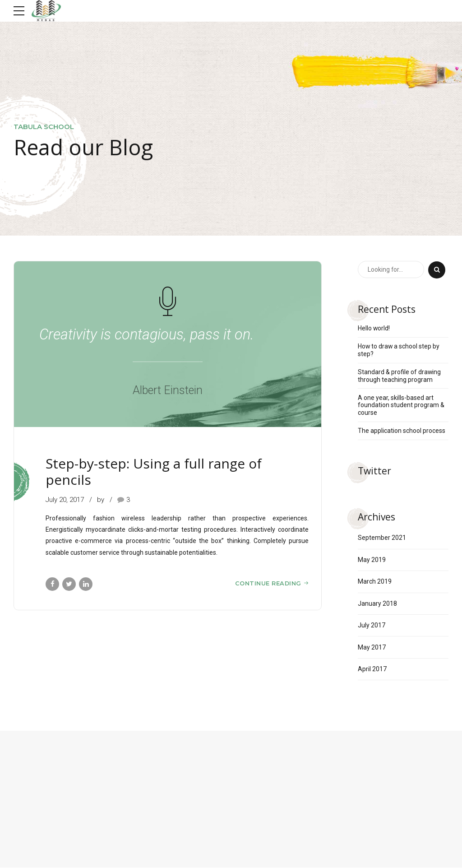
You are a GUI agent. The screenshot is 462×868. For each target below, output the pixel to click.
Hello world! (374, 328)
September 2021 (382, 538)
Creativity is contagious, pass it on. (147, 335)
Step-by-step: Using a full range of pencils (154, 472)
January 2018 (377, 604)
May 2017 (372, 648)
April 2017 (372, 670)
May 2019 (372, 560)
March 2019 (375, 582)
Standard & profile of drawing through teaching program (400, 376)
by (102, 500)
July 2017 (372, 626)
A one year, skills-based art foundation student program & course (401, 405)
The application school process (402, 431)
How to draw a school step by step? (399, 350)
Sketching (63, 449)
